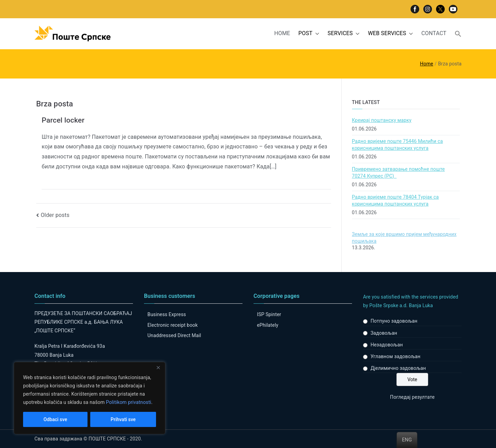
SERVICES (344, 34)
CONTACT (434, 33)
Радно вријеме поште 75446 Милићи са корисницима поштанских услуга (397, 145)
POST (309, 34)
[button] (316, 34)
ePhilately (268, 325)
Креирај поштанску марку (382, 120)
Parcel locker (63, 120)
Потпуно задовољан (394, 321)
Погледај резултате (412, 397)
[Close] (158, 368)
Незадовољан (387, 345)
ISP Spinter (269, 314)
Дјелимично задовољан (398, 368)
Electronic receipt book (173, 325)
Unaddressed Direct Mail (174, 335)
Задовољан (384, 333)
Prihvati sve (123, 419)
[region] (90, 398)
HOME (282, 33)
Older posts (55, 215)
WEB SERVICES (390, 34)
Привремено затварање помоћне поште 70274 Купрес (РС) (399, 173)
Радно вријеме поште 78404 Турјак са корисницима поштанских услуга (395, 200)
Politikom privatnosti (128, 402)
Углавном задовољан (396, 356)
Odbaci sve (55, 419)
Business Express (167, 314)
